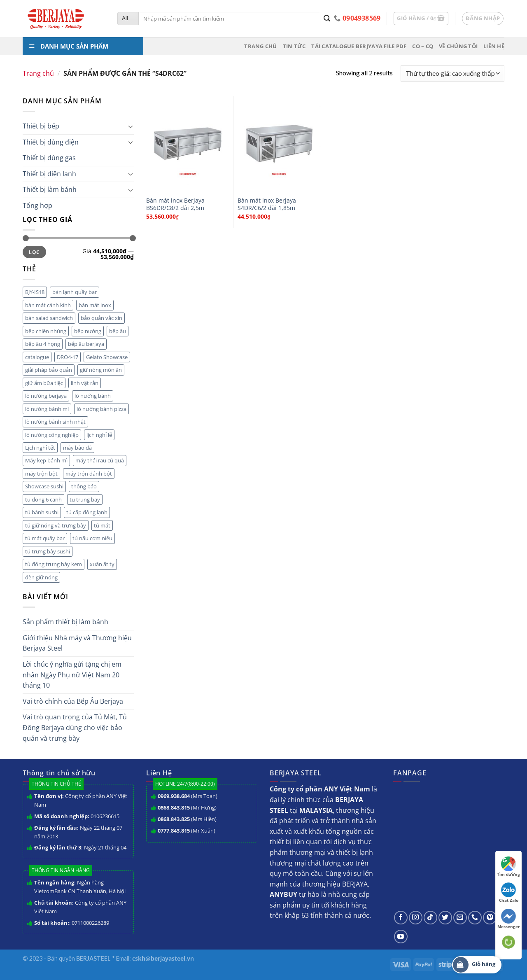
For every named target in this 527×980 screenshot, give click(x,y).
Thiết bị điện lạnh (49, 174)
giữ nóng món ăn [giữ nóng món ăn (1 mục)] (101, 370)
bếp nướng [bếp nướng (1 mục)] (88, 331)
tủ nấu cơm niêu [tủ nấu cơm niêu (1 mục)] (92, 538)
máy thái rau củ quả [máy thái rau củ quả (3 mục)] (100, 460)
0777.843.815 (174, 831)
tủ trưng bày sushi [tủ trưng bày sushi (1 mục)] (48, 551)
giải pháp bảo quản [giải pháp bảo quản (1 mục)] (49, 370)
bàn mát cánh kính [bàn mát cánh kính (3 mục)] (48, 305)
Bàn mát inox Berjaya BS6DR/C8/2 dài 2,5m (175, 204)
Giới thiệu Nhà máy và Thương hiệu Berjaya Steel (77, 643)
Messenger (509, 919)
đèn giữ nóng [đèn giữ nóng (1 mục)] (41, 577)
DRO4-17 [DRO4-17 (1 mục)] (68, 357)
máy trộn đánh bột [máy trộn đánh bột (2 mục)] (89, 474)
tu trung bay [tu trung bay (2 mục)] (85, 499)
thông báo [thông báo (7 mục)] (84, 486)
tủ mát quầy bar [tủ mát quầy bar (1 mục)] (45, 538)
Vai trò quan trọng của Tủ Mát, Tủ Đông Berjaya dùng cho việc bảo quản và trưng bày (75, 727)
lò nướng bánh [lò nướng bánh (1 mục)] (93, 396)
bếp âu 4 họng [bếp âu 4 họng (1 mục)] (43, 344)
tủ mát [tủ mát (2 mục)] (102, 525)
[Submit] (327, 19)
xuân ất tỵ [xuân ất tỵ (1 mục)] (102, 564)
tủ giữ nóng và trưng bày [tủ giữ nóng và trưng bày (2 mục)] (56, 525)
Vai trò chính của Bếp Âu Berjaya (73, 701)
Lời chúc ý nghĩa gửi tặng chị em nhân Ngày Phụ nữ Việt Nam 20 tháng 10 (72, 675)
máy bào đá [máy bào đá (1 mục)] (77, 448)
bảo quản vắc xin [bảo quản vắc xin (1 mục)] (101, 318)
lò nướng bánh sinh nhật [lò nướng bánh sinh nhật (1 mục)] (55, 422)
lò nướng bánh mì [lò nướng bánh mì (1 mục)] (47, 409)
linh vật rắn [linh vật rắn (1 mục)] (85, 383)
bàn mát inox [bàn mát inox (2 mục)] (95, 305)
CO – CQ (423, 46)
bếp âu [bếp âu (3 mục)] (118, 331)
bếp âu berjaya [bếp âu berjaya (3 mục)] (86, 344)
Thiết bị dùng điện (51, 142)
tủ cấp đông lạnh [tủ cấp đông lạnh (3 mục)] (87, 512)
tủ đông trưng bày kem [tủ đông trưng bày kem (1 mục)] (54, 564)
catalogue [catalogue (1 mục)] (37, 357)
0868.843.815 (174, 807)
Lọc (34, 252)
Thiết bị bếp (41, 126)
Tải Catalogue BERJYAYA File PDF (359, 46)
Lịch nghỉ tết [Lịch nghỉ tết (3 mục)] (40, 448)
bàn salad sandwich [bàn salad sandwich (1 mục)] (49, 318)
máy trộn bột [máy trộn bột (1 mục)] (41, 474)
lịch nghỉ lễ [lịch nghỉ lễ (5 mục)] (99, 435)
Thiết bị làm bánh (50, 189)
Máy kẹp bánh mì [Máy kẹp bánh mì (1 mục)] (46, 460)
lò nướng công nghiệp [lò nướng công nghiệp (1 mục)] (52, 435)
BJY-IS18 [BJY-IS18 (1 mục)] (35, 292)
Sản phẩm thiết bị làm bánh (65, 622)
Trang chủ (260, 46)
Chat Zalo (509, 893)
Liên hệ (494, 46)
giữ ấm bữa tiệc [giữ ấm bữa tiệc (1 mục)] (44, 383)
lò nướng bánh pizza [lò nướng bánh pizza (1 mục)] (101, 409)
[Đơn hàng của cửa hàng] (452, 73)
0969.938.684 (174, 796)
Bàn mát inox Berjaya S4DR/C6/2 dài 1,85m (267, 204)
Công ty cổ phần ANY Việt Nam (81, 800)
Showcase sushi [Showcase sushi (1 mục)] (44, 486)
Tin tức (294, 46)
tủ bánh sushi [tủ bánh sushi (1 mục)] (42, 512)
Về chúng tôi (458, 46)
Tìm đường (508, 867)
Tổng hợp (37, 205)
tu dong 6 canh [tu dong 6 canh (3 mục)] (43, 499)
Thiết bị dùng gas (49, 158)
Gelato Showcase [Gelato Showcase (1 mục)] (107, 357)
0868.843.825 (174, 819)
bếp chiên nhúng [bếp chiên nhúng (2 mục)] (46, 331)
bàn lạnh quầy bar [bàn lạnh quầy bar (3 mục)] (75, 292)
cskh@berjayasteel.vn (163, 958)
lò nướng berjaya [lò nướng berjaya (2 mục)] (46, 396)
